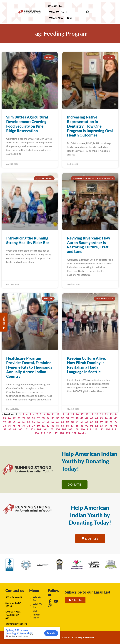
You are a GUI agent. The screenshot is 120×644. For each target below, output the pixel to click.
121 (68, 433)
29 (24, 418)
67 (92, 422)
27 (14, 418)
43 (92, 418)
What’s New (56, 18)
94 (106, 426)
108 (70, 429)
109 (76, 429)
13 (63, 414)
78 (29, 426)
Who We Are (57, 6)
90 (87, 426)
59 (53, 422)
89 (82, 426)
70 (106, 422)
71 (111, 422)
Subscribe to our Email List (88, 592)
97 (5, 429)
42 (87, 418)
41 (82, 418)
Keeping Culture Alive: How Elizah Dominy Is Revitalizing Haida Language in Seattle (86, 365)
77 (24, 426)
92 (96, 426)
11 (53, 414)
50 (9, 422)
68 (96, 422)
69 (101, 422)
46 (106, 418)
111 (89, 429)
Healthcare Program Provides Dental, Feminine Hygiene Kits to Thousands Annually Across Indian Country (29, 367)
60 (58, 422)
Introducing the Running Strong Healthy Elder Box (28, 240)
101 (26, 429)
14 (67, 414)
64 (77, 422)
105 (51, 429)
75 (14, 426)
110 (83, 429)
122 (74, 433)
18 (87, 414)
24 (116, 414)
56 (38, 422)
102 (33, 429)
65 (82, 422)
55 (33, 422)
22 (106, 414)
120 (62, 433)
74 (9, 426)
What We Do (58, 12)
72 (116, 422)
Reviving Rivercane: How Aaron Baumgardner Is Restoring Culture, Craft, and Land (89, 245)
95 (111, 426)
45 (101, 418)
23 (111, 414)
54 (29, 422)
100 (20, 429)
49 (4, 422)
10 (48, 414)
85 (62, 426)
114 (108, 429)
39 (72, 418)
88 (77, 426)
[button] (88, 12)
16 (77, 414)
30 (29, 418)
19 (92, 414)
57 (43, 422)
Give (70, 18)
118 (49, 433)
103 (39, 429)
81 (43, 426)
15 (72, 414)
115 (114, 429)
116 (37, 433)
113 (101, 429)
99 (15, 429)
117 (43, 433)
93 (101, 426)
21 (101, 414)
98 (10, 429)
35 (53, 418)
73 (4, 426)
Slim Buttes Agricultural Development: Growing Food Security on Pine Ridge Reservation (27, 124)
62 (67, 422)
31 (33, 418)
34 (48, 418)
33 (43, 418)
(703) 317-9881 (13, 612)
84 (58, 426)
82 (48, 426)
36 (58, 418)
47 (111, 418)
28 (19, 418)
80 (38, 426)
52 (19, 422)
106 (58, 429)
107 (64, 429)
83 (53, 426)
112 (95, 429)
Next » (82, 433)
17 (82, 414)
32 (38, 418)
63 (72, 422)
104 (45, 429)
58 (48, 422)
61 (62, 422)
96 (116, 426)
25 (4, 418)
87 (72, 426)
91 (92, 426)
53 (24, 422)
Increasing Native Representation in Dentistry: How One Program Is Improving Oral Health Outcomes (90, 126)
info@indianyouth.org (16, 624)
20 (97, 414)
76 (19, 426)
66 (87, 422)
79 (33, 426)
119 (55, 433)
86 (67, 426)
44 (96, 418)
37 (62, 418)
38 (67, 418)
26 (9, 418)
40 (77, 418)
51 (14, 422)
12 (58, 414)
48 (116, 418)
